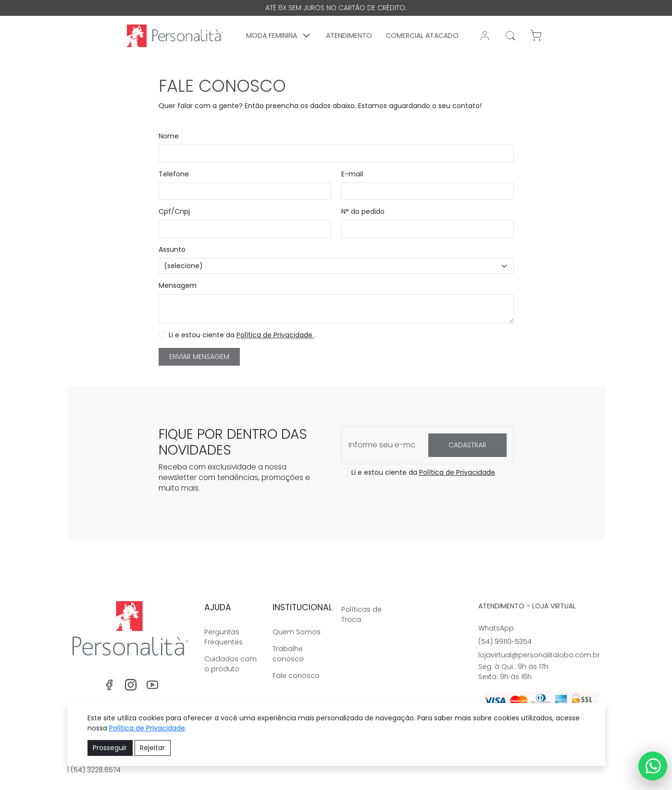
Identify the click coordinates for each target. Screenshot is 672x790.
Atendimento (349, 36)
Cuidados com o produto (230, 664)
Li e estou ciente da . (242, 335)
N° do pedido (363, 211)
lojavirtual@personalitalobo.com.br (539, 655)
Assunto (172, 249)
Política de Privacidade (275, 335)
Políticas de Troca (361, 614)
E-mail (352, 174)
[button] (280, 36)
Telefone (174, 174)
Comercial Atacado (423, 36)
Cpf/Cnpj (174, 211)
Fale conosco (296, 676)
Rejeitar (152, 748)
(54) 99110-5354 (505, 642)
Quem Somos (297, 632)
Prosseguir (110, 748)
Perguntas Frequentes (224, 637)
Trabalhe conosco (288, 654)
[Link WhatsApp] (653, 766)
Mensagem (178, 285)
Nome (169, 136)
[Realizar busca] (511, 36)
